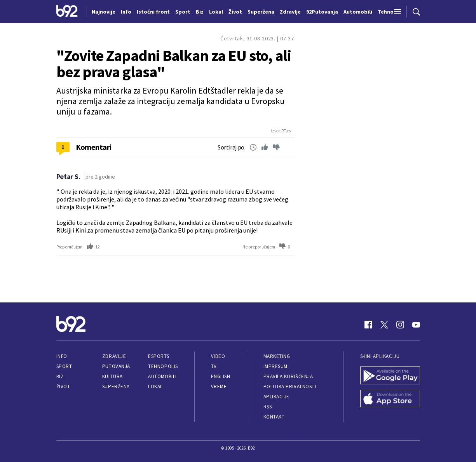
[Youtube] (416, 325)
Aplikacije (276, 397)
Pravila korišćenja (288, 376)
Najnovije (104, 12)
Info (62, 356)
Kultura (112, 376)
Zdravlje (114, 356)
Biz (60, 376)
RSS (268, 407)
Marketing (277, 356)
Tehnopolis (163, 366)
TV (214, 366)
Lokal (155, 386)
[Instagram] (400, 325)
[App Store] (390, 399)
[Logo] (67, 12)
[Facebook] (368, 325)
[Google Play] (390, 376)
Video (218, 356)
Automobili (162, 376)
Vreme (219, 386)
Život (63, 386)
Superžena (116, 386)
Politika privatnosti (290, 386)
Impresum (275, 366)
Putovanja (116, 366)
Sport (64, 366)
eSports (159, 356)
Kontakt (274, 417)
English (221, 376)
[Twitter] (384, 325)
